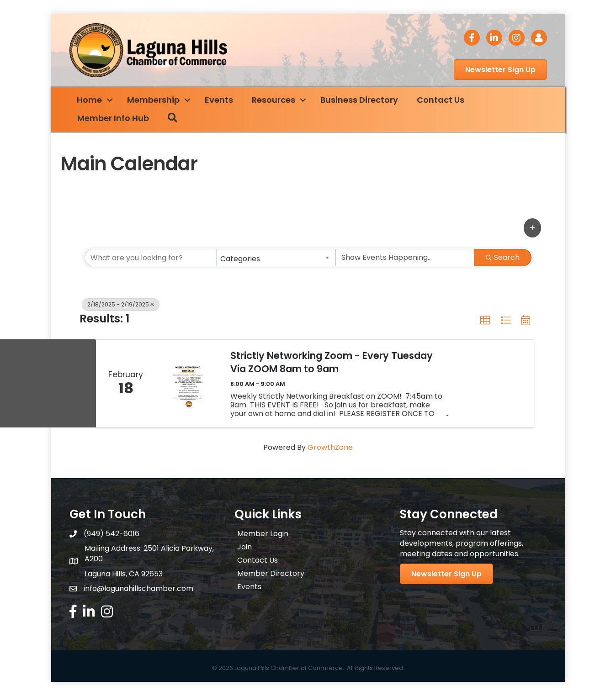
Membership (155, 100)
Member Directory (271, 574)
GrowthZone (330, 448)
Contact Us (442, 100)
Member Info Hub (115, 119)
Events (221, 100)
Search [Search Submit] (503, 258)
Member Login (263, 534)
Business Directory (361, 100)
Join (244, 547)
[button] (532, 228)
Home (91, 100)
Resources (275, 100)
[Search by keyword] (150, 258)
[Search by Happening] (405, 258)
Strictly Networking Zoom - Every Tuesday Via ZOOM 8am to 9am (332, 363)
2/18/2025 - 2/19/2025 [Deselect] (121, 305)
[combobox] (276, 258)
